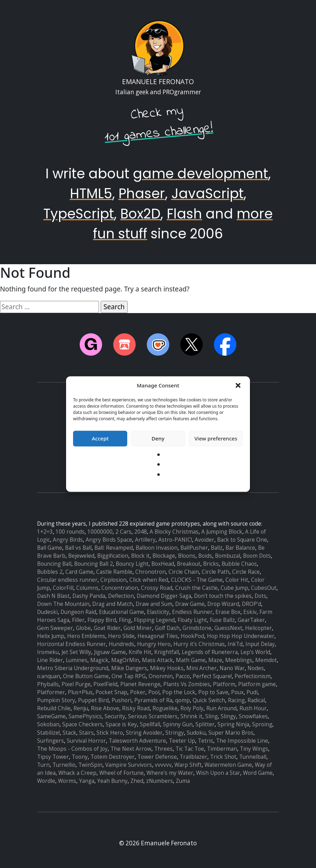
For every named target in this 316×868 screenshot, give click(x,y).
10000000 (100, 532)
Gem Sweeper (55, 628)
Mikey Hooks (167, 668)
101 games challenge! (159, 133)
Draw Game (190, 604)
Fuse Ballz (222, 620)
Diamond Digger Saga (164, 596)
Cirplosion (113, 580)
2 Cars (123, 532)
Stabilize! (48, 733)
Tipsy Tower (53, 757)
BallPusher (194, 548)
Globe (83, 628)
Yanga (87, 781)
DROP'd (252, 604)
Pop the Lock (179, 692)
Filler (78, 620)
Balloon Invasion (157, 548)
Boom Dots (257, 556)
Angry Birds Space (109, 540)
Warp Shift (188, 765)
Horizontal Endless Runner (71, 644)
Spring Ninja (233, 724)
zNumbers (160, 781)
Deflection (121, 596)
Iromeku (48, 652)
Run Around (221, 708)
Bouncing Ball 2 (94, 564)
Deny (158, 438)
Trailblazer (193, 757)
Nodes (256, 668)
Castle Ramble (114, 572)
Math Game (191, 660)
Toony (80, 757)
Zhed (137, 781)
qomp (182, 700)
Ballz (217, 548)
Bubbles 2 (50, 572)
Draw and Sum (154, 604)
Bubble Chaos (239, 564)
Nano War (232, 668)
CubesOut (264, 588)
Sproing (262, 724)
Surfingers (51, 741)
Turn (43, 765)
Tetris (206, 741)
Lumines (77, 660)
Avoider (204, 540)
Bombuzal (228, 556)
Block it (140, 556)
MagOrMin (125, 660)
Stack (69, 733)
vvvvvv (163, 765)
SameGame (51, 716)
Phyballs (48, 684)
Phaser (142, 194)
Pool (154, 692)
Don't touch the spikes (223, 596)
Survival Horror (86, 741)
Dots (260, 596)
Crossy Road (157, 588)
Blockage (164, 556)
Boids (205, 556)
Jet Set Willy (76, 652)
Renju (81, 708)
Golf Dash (167, 628)
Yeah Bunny (112, 781)
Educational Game (121, 612)
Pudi (252, 692)
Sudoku (196, 733)
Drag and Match (113, 604)
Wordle (46, 781)
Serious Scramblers (153, 716)
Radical (256, 700)
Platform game (257, 684)
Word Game (258, 773)
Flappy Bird (102, 620)
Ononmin (161, 676)
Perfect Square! (212, 676)
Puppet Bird (93, 700)
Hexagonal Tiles (158, 636)
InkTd (235, 644)
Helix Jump (51, 636)
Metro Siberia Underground (73, 668)
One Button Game (86, 676)
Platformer (51, 692)
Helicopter (258, 628)
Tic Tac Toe (190, 749)
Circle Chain (184, 572)
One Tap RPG (129, 676)
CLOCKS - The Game (197, 580)
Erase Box (228, 612)
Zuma (183, 781)
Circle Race (246, 572)
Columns (87, 588)
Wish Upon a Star (218, 773)
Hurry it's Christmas (199, 644)
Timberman (222, 749)
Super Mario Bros (231, 733)
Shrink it (191, 716)
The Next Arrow (131, 749)
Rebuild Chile (54, 708)
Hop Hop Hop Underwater (241, 636)
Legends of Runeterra (210, 652)
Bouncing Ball (54, 564)
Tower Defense (157, 757)
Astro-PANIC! (175, 540)
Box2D (140, 214)
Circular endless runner (67, 580)
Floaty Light (192, 620)
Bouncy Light (132, 564)
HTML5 (91, 194)
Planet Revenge (140, 684)
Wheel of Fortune (121, 773)
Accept (100, 438)
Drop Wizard (223, 604)
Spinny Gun (178, 724)
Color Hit (237, 580)
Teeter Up (182, 741)
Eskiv (250, 612)
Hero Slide (121, 636)
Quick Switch (209, 700)
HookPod (192, 636)
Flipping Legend (154, 620)
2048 (141, 532)
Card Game (79, 572)
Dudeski (47, 612)
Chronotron (150, 572)
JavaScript (207, 194)
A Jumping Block (222, 532)
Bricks (211, 564)
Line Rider (50, 660)
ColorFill (63, 588)
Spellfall (150, 724)
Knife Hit (140, 652)
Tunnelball (253, 757)
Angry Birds (68, 540)
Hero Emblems (86, 636)
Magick (99, 660)
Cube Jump (234, 588)
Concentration (120, 588)
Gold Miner (138, 628)
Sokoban (48, 724)
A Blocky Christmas (174, 532)
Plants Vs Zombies (187, 684)
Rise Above (105, 708)
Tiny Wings (254, 749)
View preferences (216, 438)
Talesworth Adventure (137, 741)
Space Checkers (82, 724)
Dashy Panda (89, 596)
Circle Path (216, 572)
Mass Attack (157, 660)
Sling (211, 716)
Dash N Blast (53, 596)
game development (200, 174)
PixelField (105, 684)
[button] (239, 386)
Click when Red (149, 580)
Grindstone (197, 628)
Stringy (175, 733)
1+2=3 (45, 532)
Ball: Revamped (114, 548)
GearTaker (251, 620)
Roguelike (165, 708)
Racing (236, 700)
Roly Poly (192, 708)
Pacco (183, 676)
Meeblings (239, 660)
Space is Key (121, 724)
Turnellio (64, 765)
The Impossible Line (242, 741)
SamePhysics (85, 716)
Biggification (113, 556)
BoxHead (163, 564)
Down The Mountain (63, 604)
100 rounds (70, 532)
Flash (184, 214)
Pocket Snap (111, 692)
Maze (215, 660)
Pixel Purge (76, 684)
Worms (67, 781)
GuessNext (228, 628)
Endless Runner (192, 612)
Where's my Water (170, 773)
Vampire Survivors (129, 765)
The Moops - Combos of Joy (72, 749)
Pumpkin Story (56, 700)
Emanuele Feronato (158, 81)
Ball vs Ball (78, 548)
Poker (138, 692)
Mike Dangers (129, 668)
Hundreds (121, 644)
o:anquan (49, 676)
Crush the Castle (196, 588)
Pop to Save (213, 692)
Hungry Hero (154, 644)
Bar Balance (240, 548)
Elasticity (158, 612)
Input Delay (260, 644)
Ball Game (50, 548)
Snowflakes (253, 716)
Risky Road (136, 708)
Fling (125, 620)
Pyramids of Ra (153, 700)
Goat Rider (107, 628)
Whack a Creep (77, 773)
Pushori (121, 700)
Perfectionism (253, 676)
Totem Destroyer (113, 757)
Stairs (86, 733)
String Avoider (144, 733)
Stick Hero (110, 733)
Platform (224, 684)
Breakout (189, 564)
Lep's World (255, 652)
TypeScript (79, 214)
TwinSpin (90, 765)
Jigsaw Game (110, 652)
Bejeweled (81, 556)
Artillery (145, 540)
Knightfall (167, 652)
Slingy (228, 716)
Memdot (266, 660)
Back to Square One (242, 540)
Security (115, 716)
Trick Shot (223, 757)
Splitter (205, 724)
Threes (163, 749)
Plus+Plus (80, 692)
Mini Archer (202, 668)
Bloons (187, 556)
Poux (237, 692)
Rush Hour (253, 708)
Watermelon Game (228, 765)
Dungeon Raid (78, 612)
